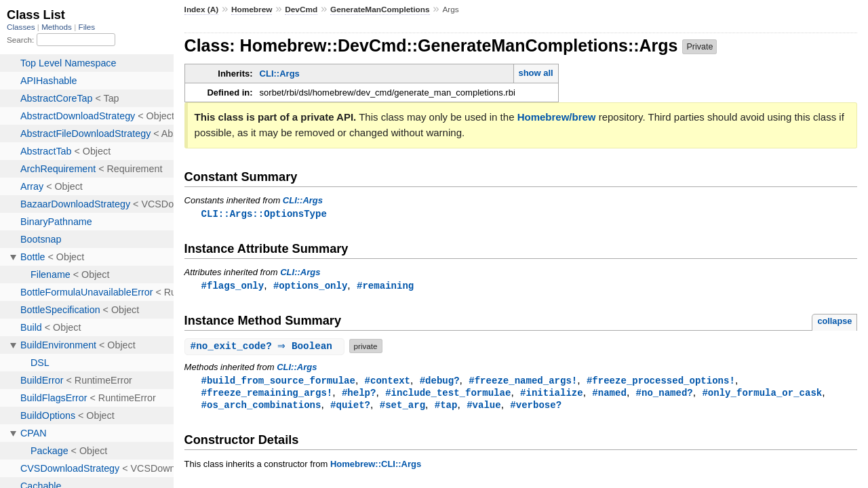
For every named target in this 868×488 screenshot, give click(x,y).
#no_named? (664, 395)
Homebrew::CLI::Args (376, 467)
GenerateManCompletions (380, 9)
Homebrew (252, 9)
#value (484, 408)
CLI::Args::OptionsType (264, 214)
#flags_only (233, 286)
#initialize (552, 395)
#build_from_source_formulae (278, 382)
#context (388, 382)
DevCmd (301, 9)
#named (609, 395)
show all (535, 73)
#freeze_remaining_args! (267, 395)
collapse (834, 322)
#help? (359, 395)
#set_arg (402, 408)
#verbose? (536, 408)
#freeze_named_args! (523, 382)
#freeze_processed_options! (661, 382)
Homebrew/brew (557, 117)
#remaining (385, 286)
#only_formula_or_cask (762, 395)
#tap (446, 408)
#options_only (310, 286)
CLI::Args (280, 74)
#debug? (440, 382)
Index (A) (202, 9)
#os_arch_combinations (261, 408)
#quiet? (350, 408)
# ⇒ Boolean (266, 347)
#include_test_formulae (448, 395)
